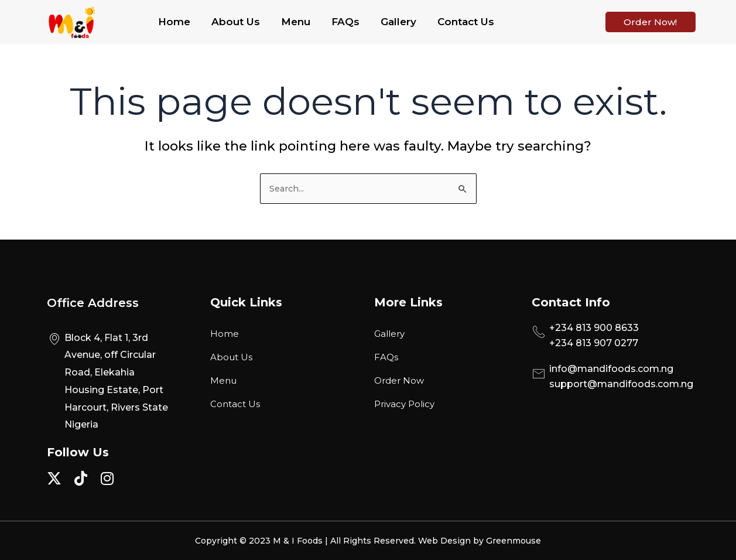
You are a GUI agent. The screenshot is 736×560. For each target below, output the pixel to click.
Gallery (398, 22)
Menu (296, 22)
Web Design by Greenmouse (480, 541)
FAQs (345, 22)
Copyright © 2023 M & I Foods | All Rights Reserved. (307, 541)
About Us (236, 22)
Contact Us (466, 22)
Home (174, 22)
